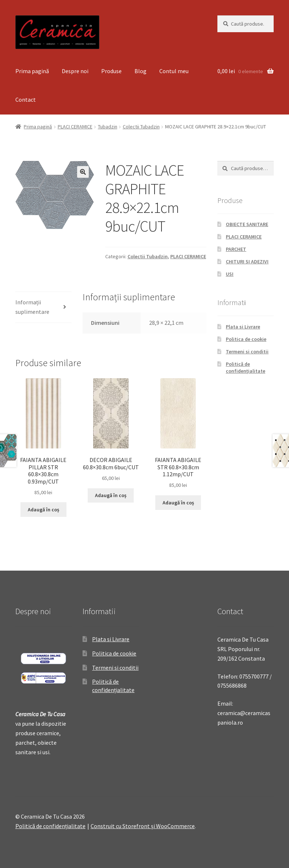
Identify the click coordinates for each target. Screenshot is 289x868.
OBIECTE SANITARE (247, 224)
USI (230, 274)
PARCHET (236, 249)
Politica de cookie (246, 339)
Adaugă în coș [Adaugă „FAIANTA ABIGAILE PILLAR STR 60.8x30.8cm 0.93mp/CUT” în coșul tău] (43, 510)
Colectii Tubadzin (141, 127)
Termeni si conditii (247, 352)
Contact (26, 99)
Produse (111, 71)
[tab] (43, 307)
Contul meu (174, 71)
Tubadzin (108, 127)
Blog (140, 71)
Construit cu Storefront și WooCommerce (143, 826)
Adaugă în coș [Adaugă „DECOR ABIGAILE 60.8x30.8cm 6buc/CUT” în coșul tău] (111, 495)
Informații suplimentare (32, 307)
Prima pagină (32, 71)
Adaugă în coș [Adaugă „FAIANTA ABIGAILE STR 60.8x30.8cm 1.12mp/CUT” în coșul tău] (178, 503)
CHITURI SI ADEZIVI (247, 262)
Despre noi (75, 71)
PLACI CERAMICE (75, 127)
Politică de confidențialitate (246, 368)
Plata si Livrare (243, 327)
